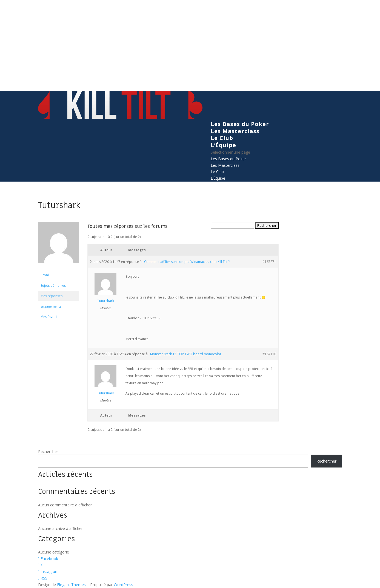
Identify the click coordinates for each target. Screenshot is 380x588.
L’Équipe (223, 145)
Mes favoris (49, 317)
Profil (45, 275)
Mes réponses (52, 296)
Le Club (222, 138)
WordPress (123, 585)
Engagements (51, 306)
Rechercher (48, 451)
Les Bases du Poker (240, 124)
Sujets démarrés (53, 286)
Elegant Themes (71, 585)
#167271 (269, 262)
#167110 (269, 354)
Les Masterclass (235, 131)
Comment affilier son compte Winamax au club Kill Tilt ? (187, 262)
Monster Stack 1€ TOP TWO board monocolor (186, 354)
